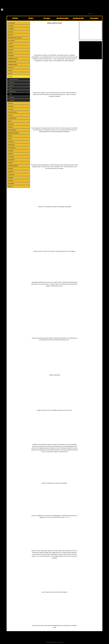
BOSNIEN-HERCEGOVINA (15, 38)
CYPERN (10, 44)
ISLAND (10, 74)
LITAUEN (10, 115)
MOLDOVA (11, 124)
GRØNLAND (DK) (13, 65)
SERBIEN (10, 154)
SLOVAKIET (11, 157)
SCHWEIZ (11, 151)
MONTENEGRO (12, 130)
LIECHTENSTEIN (13, 112)
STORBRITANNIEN (13, 166)
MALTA (10, 121)
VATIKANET (11, 184)
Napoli (11, 85)
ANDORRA (11, 29)
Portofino (13, 91)
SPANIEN (10, 163)
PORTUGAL (11, 142)
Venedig (12, 100)
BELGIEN (10, 35)
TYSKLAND (11, 175)
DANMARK (11, 47)
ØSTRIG (10, 187)
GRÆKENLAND (12, 62)
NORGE (10, 136)
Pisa (11, 88)
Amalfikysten (14, 79)
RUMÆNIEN (11, 145)
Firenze (12, 82)
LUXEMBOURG (12, 118)
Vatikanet (67, 517)
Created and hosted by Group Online (54, 642)
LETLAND (11, 109)
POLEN (10, 139)
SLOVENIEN (11, 160)
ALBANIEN (11, 26)
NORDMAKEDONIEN (14, 133)
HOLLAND (11, 68)
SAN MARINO (12, 148)
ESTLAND (11, 50)
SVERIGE (11, 169)
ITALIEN (10, 76)
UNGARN (10, 181)
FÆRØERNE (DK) (13, 59)
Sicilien (12, 97)
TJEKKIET (11, 172)
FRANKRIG (11, 56)
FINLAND (10, 53)
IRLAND (10, 71)
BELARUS (11, 32)
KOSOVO (10, 103)
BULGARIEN (11, 41)
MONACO (11, 127)
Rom (11, 94)
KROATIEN (11, 106)
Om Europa (11, 23)
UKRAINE (11, 178)
